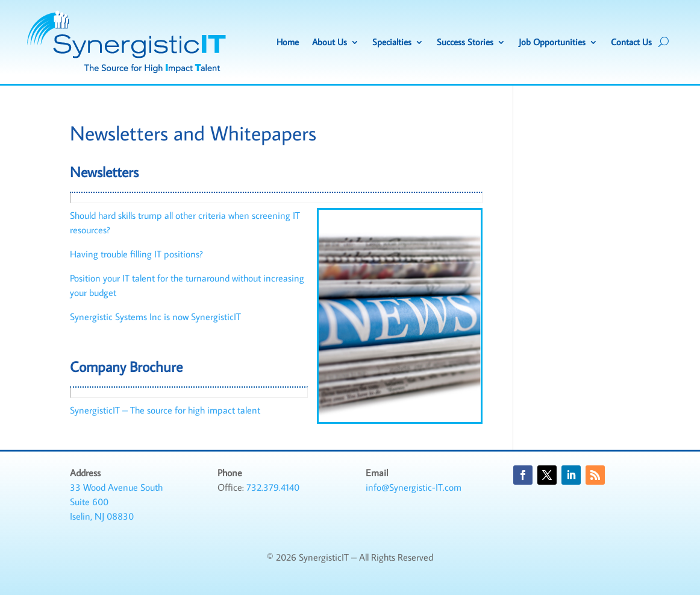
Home (288, 42)
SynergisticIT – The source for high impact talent (165, 410)
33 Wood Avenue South (116, 487)
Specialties (392, 42)
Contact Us (631, 42)
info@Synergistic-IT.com (414, 487)
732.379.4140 (273, 487)
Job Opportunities (552, 42)
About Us (330, 42)
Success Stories (465, 42)
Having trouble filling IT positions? (136, 254)
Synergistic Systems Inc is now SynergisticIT (155, 316)
